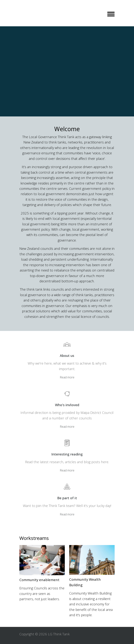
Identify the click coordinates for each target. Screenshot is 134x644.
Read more (67, 377)
